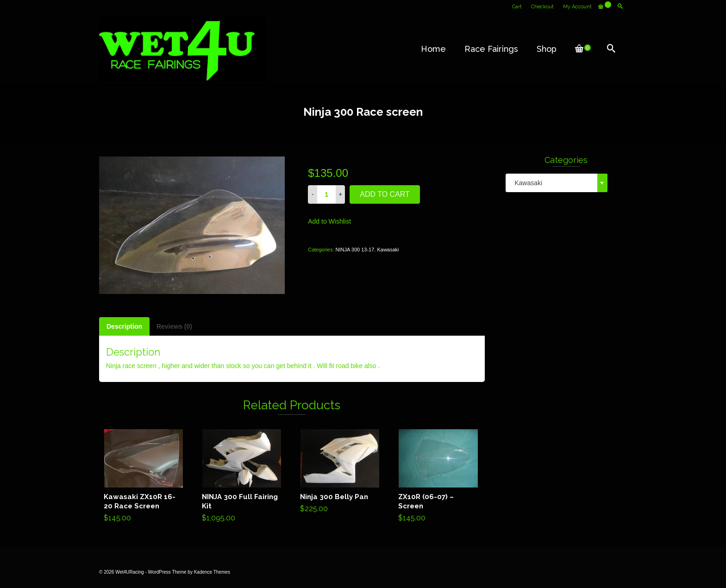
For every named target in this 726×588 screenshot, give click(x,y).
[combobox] (557, 183)
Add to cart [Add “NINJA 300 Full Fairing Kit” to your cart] (242, 477)
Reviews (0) (174, 326)
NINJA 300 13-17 (355, 250)
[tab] (124, 326)
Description (124, 326)
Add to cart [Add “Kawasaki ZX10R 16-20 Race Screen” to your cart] (144, 477)
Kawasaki (388, 250)
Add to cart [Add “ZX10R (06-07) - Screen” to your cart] (438, 477)
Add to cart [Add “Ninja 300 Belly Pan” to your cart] (340, 473)
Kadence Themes (212, 572)
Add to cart (385, 194)
